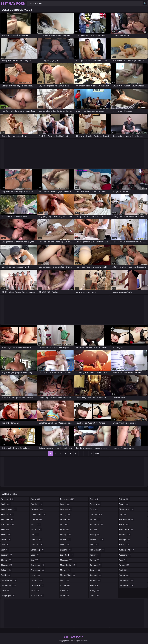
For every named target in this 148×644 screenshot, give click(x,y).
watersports (127, 550)
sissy (94, 585)
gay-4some (38, 570)
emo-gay (37, 504)
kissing (66, 535)
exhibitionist (38, 514)
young (125, 575)
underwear (126, 530)
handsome (38, 585)
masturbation (69, 565)
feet (35, 535)
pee (93, 530)
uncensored (127, 519)
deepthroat (9, 585)
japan (65, 504)
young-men (126, 585)
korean (65, 540)
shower (95, 580)
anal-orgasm (9, 509)
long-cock (67, 555)
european (37, 509)
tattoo (125, 499)
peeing (95, 535)
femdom (37, 545)
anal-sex (7, 514)
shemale (96, 575)
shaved (95, 570)
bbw (5, 530)
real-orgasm (98, 550)
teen (124, 504)
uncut (124, 524)
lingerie (66, 550)
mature (65, 570)
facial (36, 524)
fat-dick (36, 530)
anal (6, 504)
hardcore (37, 595)
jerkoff (65, 519)
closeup (7, 565)
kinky (65, 530)
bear (5, 545)
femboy (36, 540)
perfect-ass (97, 540)
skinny (95, 590)
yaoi (123, 570)
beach (6, 540)
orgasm (95, 504)
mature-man (68, 575)
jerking (65, 514)
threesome (127, 509)
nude (65, 590)
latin (65, 545)
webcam (125, 555)
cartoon (7, 555)
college (6, 570)
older (65, 595)
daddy (6, 575)
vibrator (125, 535)
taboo (95, 595)
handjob (37, 580)
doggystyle (8, 595)
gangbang (37, 550)
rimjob (95, 560)
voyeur (124, 545)
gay (35, 560)
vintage (125, 540)
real (94, 545)
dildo (5, 590)
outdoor (96, 514)
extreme (36, 519)
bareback (8, 524)
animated (7, 519)
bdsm (6, 535)
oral (94, 499)
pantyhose (96, 524)
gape (35, 555)
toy (123, 514)
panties (95, 519)
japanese (66, 509)
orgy (94, 509)
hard (35, 590)
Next (97, 454)
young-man (126, 580)
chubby (7, 560)
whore (124, 565)
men (65, 580)
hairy (35, 575)
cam (5, 550)
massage (66, 560)
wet (123, 560)
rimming (96, 565)
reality (95, 555)
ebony (35, 499)
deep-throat (9, 580)
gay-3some (38, 565)
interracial (67, 499)
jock (64, 524)
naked (65, 585)
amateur (7, 499)
